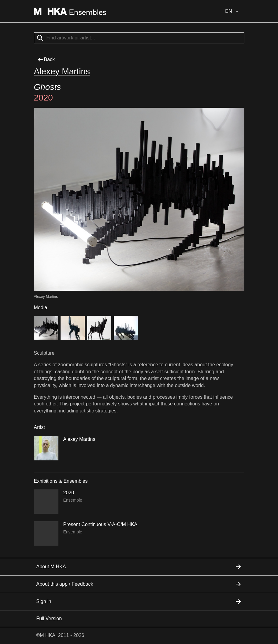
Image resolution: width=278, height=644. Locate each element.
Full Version (49, 618)
